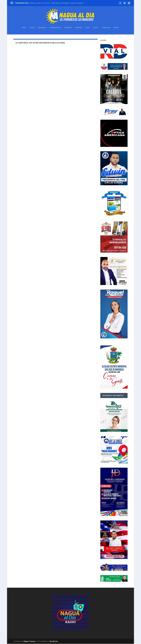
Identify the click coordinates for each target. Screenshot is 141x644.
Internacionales (55, 28)
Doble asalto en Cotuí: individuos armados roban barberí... (57, 3)
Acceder (103, 40)
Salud (87, 28)
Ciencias (116, 28)
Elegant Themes (30, 641)
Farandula (68, 28)
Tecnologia (106, 28)
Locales (32, 28)
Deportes (79, 28)
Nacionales (42, 28)
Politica (96, 28)
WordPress (54, 641)
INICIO (24, 28)
